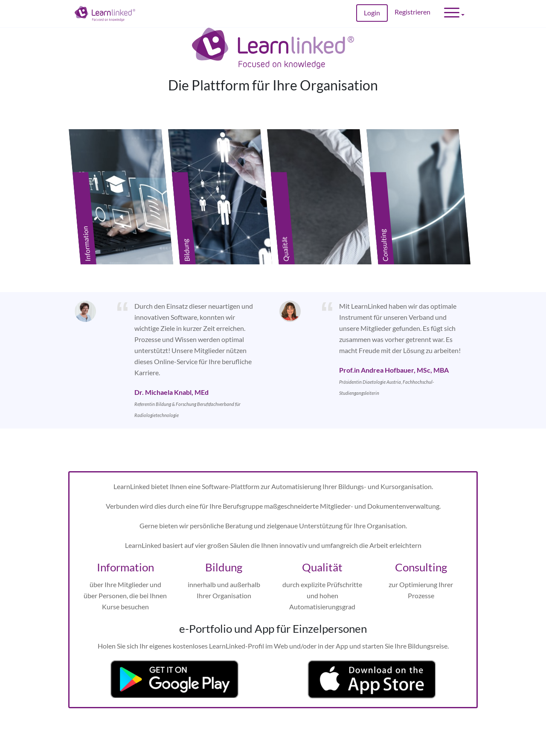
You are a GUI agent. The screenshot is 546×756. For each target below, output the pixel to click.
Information (125, 559)
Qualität (322, 559)
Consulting (421, 559)
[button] (454, 14)
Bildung (224, 559)
